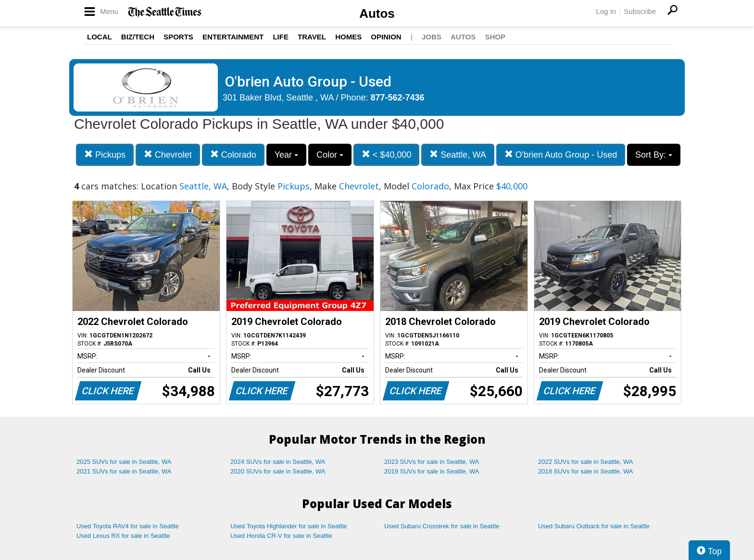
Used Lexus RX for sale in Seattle (123, 536)
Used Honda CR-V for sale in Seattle (281, 536)
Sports (178, 37)
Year (286, 155)
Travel (312, 37)
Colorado (233, 155)
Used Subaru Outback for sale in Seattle (594, 526)
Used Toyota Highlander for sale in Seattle (289, 526)
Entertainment (233, 37)
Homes (348, 37)
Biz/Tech (138, 37)
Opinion (386, 37)
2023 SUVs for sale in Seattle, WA (432, 462)
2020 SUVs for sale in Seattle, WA (278, 471)
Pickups (105, 155)
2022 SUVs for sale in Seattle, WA (586, 462)
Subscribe (640, 11)
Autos (377, 13)
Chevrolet (168, 155)
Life (281, 37)
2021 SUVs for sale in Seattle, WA (124, 471)
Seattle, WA (458, 155)
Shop (495, 37)
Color (330, 155)
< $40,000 (387, 155)
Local (100, 37)
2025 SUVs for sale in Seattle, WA (124, 462)
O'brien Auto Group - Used (561, 155)
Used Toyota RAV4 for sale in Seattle (128, 526)
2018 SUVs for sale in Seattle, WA (586, 471)
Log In (606, 11)
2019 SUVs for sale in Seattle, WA (432, 471)
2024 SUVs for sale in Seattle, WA (278, 462)
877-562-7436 (398, 98)
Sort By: (654, 155)
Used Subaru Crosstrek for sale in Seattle (442, 526)
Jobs (432, 37)
